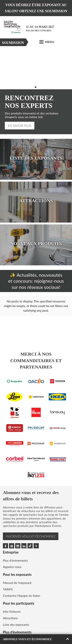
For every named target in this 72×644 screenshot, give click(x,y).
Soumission (13, 43)
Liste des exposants (16, 612)
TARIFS (8, 577)
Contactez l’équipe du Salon (22, 583)
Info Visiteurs (12, 599)
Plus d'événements (15, 548)
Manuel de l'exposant (17, 570)
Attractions (10, 606)
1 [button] (33, 87)
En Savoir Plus (20, 125)
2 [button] (36, 87)
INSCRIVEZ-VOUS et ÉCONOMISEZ (31, 524)
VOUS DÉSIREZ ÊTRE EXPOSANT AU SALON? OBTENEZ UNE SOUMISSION (36, 8)
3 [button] (38, 87)
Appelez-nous (12, 554)
